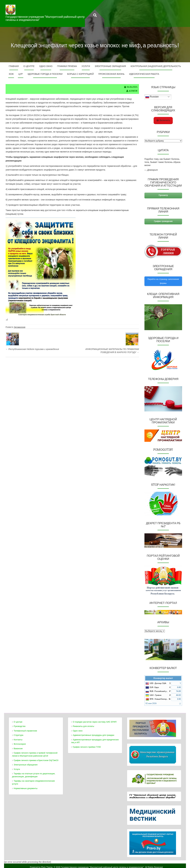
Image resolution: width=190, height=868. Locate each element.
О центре (29, 66)
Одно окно (46, 66)
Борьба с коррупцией (80, 74)
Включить (163, 120)
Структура (19, 732)
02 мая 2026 (151, 700)
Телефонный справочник (25, 728)
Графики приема (67, 66)
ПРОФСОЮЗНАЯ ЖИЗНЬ (111, 74)
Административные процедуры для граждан (94, 732)
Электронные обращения (110, 66)
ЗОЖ (11, 74)
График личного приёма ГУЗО (87, 744)
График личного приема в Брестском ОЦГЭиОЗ (36, 757)
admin (133, 91)
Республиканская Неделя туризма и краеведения (32, 349)
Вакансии (18, 745)
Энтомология (20, 327)
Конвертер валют (163, 675)
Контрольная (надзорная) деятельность (156, 66)
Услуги (86, 66)
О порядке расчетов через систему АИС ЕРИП (95, 719)
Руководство (20, 723)
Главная (14, 66)
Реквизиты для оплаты (83, 723)
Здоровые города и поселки (45, 74)
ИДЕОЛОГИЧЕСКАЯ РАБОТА (144, 74)
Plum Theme (47, 864)
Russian (152, 97)
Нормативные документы (26, 785)
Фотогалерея (20, 741)
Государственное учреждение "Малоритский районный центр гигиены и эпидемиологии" (45, 18)
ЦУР (21, 74)
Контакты (18, 736)
